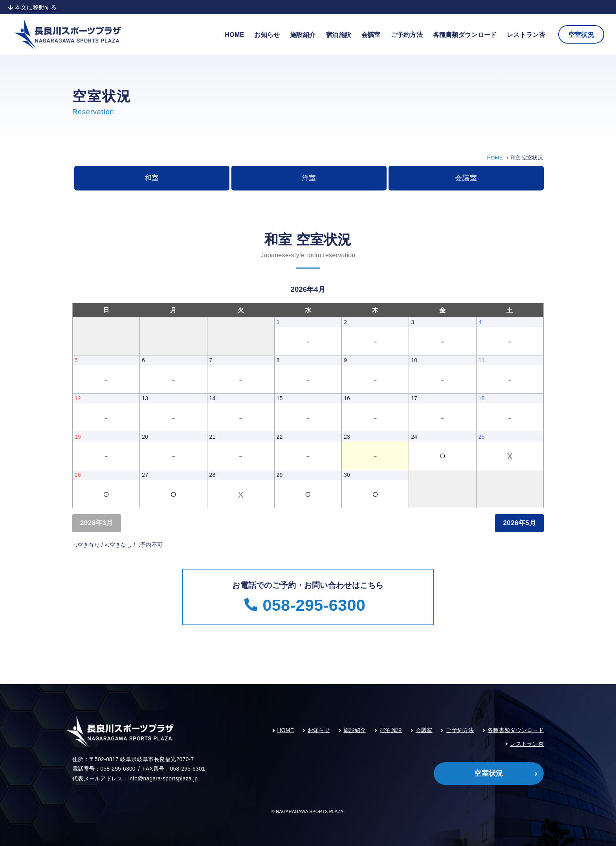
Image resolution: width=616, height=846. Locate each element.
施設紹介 (303, 35)
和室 (152, 178)
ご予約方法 (407, 35)
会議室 (371, 35)
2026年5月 (519, 523)
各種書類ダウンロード (465, 35)
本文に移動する (32, 7)
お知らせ (267, 35)
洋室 (309, 178)
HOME (234, 35)
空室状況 (581, 35)
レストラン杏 (526, 35)
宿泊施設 (338, 35)
